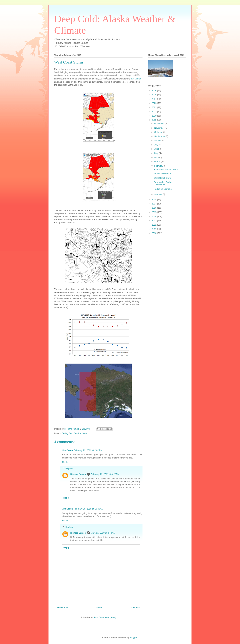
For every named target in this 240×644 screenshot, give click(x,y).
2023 (154, 103)
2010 (154, 233)
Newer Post (62, 607)
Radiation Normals (163, 189)
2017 (154, 204)
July (157, 145)
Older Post (135, 607)
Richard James (78, 474)
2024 (154, 99)
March (158, 161)
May (157, 153)
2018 (154, 200)
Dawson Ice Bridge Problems (163, 183)
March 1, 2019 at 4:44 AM (103, 533)
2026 (154, 91)
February (159, 166)
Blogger (134, 637)
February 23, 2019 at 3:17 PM (105, 474)
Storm (85, 433)
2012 (154, 225)
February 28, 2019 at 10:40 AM (89, 509)
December (160, 124)
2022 (154, 107)
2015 (154, 212)
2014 (154, 216)
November (160, 128)
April (157, 157)
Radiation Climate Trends (166, 169)
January (158, 194)
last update (136, 79)
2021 (154, 112)
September (160, 136)
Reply (65, 462)
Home (99, 607)
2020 (154, 116)
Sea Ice (77, 433)
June (157, 149)
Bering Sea (67, 433)
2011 (154, 229)
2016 (154, 208)
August (158, 141)
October (158, 132)
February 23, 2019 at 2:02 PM (88, 450)
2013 (154, 221)
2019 (154, 120)
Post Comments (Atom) (105, 617)
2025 (154, 95)
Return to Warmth (162, 174)
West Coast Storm (162, 178)
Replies (69, 468)
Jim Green (67, 450)
